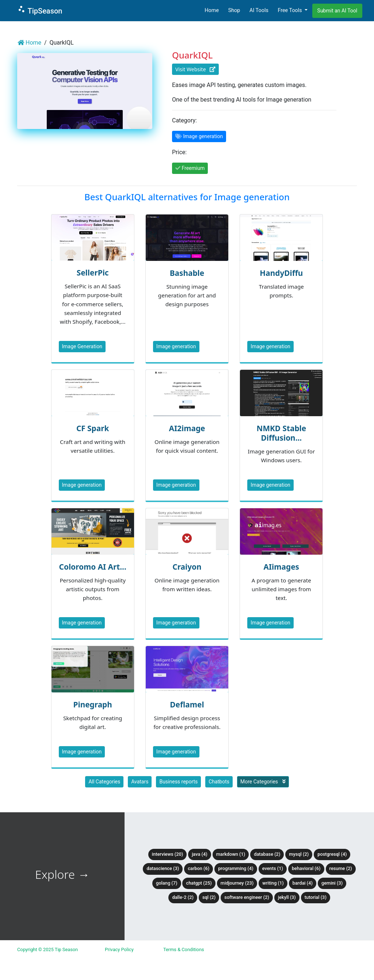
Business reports (178, 782)
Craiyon (187, 567)
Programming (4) (236, 868)
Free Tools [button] (290, 10)
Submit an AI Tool (337, 11)
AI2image (187, 428)
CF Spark (93, 428)
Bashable (187, 273)
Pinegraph (93, 704)
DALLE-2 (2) (183, 897)
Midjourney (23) (237, 883)
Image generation (176, 346)
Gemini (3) (332, 883)
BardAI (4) (303, 883)
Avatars (140, 782)
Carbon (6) (199, 868)
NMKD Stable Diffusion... (281, 433)
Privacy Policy (119, 949)
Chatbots (219, 782)
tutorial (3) (316, 897)
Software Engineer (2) (247, 897)
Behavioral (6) (306, 868)
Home (212, 10)
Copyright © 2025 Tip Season (47, 949)
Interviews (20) (167, 854)
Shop (234, 10)
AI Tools (259, 10)
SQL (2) (209, 897)
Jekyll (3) (287, 897)
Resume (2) (341, 868)
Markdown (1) (231, 854)
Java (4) (200, 854)
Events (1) (273, 868)
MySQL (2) (299, 854)
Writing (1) (273, 883)
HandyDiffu (281, 273)
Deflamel (187, 704)
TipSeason (40, 10)
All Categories (104, 782)
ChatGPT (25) (199, 883)
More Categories (263, 782)
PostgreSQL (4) (332, 854)
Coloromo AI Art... (93, 567)
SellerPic (93, 273)
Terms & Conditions (184, 949)
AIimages (281, 567)
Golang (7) (167, 883)
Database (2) (267, 854)
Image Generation (82, 346)
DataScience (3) (163, 868)
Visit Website (195, 69)
